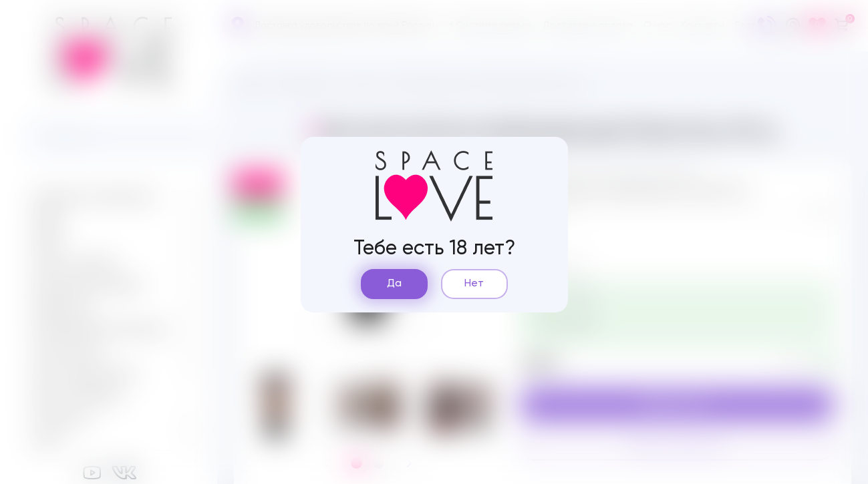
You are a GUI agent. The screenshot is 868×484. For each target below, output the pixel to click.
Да (394, 284)
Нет (474, 284)
